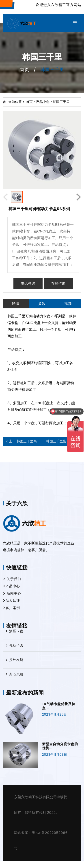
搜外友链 (14, 660)
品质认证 (11, 600)
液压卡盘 (14, 631)
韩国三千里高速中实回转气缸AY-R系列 (23, 441)
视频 (68, 304)
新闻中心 (12, 593)
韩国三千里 (61, 102)
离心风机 (14, 674)
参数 (42, 304)
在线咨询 (58, 284)
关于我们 (12, 579)
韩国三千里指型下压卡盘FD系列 (60, 441)
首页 (25, 70)
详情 (16, 304)
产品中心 (43, 102)
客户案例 (11, 608)
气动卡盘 (14, 646)
